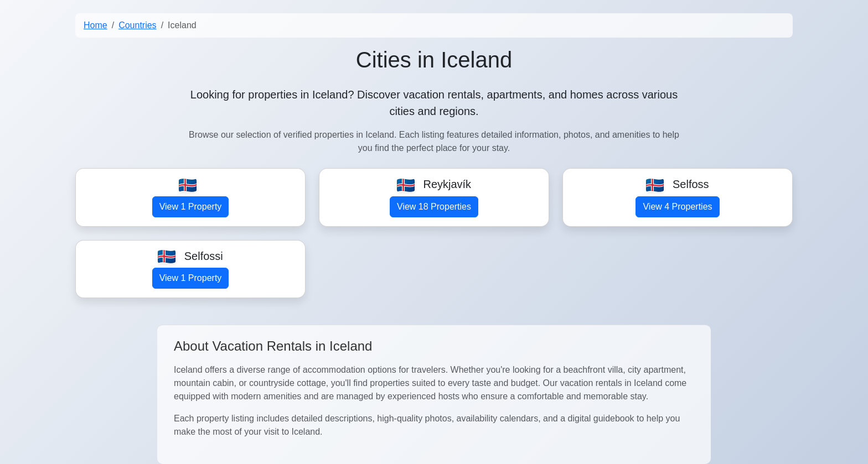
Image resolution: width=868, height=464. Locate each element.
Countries (137, 25)
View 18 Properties (434, 207)
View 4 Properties (677, 207)
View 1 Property (191, 207)
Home (95, 25)
